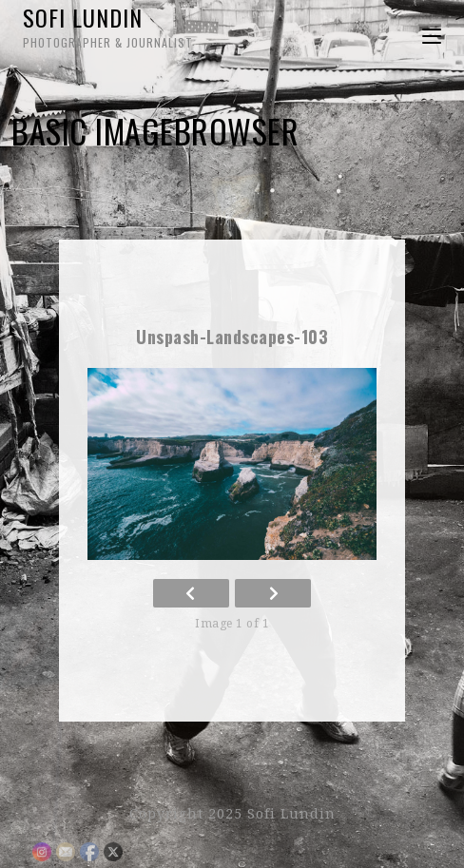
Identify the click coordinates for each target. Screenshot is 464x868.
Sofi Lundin (127, 26)
